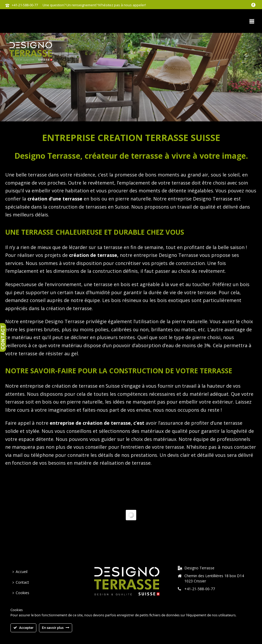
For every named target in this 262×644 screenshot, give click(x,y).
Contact (21, 582)
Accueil (20, 572)
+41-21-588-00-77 (25, 5)
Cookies (21, 593)
